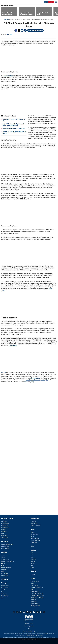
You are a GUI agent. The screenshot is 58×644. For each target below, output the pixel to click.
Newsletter (37, 612)
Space (33, 546)
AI (32, 544)
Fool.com (9, 34)
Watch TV (51, 2)
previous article (8, 76)
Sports (33, 550)
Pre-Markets (5, 573)
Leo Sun (4, 373)
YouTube (24, 612)
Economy (5, 541)
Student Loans (5, 523)
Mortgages (4, 521)
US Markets (4, 557)
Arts (2, 598)
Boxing (33, 561)
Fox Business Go (35, 604)
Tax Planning (5, 537)
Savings (3, 529)
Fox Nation (34, 602)
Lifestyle (4, 583)
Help (29, 629)
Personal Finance (7, 518)
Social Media (34, 534)
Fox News (34, 600)
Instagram (21, 612)
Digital (33, 532)
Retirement (4, 535)
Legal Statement (39, 635)
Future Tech (34, 542)
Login (46, 2)
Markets (7, 20)
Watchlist (5, 579)
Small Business (5, 548)
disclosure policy (29, 382)
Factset (46, 634)
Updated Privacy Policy (37, 587)
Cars (3, 592)
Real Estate (35, 518)
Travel (3, 590)
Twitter (19, 30)
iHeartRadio (44, 612)
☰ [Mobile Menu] (56, 2)
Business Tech (35, 538)
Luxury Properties (36, 525)
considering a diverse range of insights (37, 380)
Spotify (41, 612)
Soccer (33, 563)
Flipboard (27, 612)
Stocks (3, 555)
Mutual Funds (5, 575)
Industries (4, 569)
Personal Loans (5, 527)
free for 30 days (35, 378)
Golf (32, 565)
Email (25, 30)
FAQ (32, 589)
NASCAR (33, 559)
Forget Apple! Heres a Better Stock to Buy (13, 129)
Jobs (32, 583)
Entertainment (5, 586)
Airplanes (4, 594)
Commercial (34, 523)
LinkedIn (31, 612)
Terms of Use (35, 585)
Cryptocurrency (5, 559)
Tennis (33, 567)
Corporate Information (37, 594)
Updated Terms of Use (29, 621)
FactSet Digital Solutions (29, 635)
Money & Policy (5, 546)
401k (3, 533)
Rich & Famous (5, 588)
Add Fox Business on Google (36, 30)
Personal (33, 521)
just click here (13, 346)
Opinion (34, 571)
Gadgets (33, 536)
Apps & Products (35, 606)
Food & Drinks (5, 596)
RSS (34, 612)
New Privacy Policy (29, 624)
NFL (32, 553)
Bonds (3, 563)
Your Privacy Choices (29, 626)
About (33, 578)
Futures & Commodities (8, 561)
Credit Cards (5, 525)
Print (22, 30)
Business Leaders (6, 567)
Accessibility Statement (37, 598)
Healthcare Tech (35, 540)
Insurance (4, 531)
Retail (3, 571)
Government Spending (7, 544)
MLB (32, 557)
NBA (32, 555)
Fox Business (7, 2)
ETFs (3, 565)
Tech (33, 529)
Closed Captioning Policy (37, 596)
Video (33, 575)
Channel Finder (35, 581)
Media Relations (35, 591)
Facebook (16, 30)
